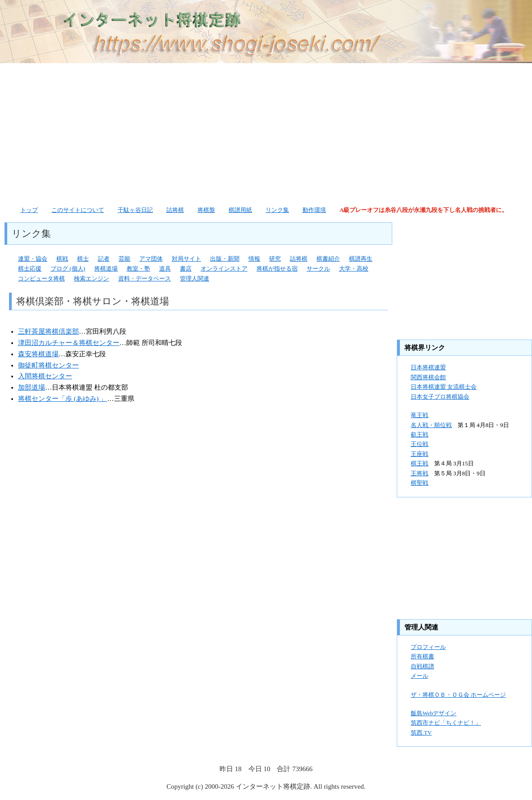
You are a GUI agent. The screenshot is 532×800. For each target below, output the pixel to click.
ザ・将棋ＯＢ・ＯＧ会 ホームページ (458, 695)
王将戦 (420, 473)
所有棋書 (422, 656)
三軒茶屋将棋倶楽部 (48, 331)
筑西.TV (421, 733)
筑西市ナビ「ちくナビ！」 (446, 723)
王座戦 (420, 454)
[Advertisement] (199, 133)
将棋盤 (206, 210)
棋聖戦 (420, 483)
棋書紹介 (328, 259)
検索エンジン (92, 278)
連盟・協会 (33, 259)
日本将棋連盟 (428, 367)
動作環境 (314, 210)
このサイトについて (78, 210)
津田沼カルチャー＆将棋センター (69, 343)
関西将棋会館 (428, 377)
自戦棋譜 (422, 666)
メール (420, 676)
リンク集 (277, 210)
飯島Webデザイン (434, 713)
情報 (254, 259)
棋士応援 (30, 269)
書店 (186, 269)
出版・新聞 (225, 259)
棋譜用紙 (240, 210)
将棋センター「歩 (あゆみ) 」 (63, 399)
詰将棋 (175, 210)
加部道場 (32, 387)
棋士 (83, 259)
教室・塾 (138, 269)
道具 (165, 269)
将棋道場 (106, 269)
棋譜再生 (361, 259)
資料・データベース (144, 278)
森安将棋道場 (38, 354)
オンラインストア (224, 269)
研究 (275, 259)
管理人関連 (195, 278)
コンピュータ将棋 (41, 278)
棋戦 (62, 259)
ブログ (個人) (68, 269)
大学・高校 (354, 269)
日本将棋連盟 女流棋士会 (444, 387)
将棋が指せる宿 (277, 269)
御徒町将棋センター (48, 365)
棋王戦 (420, 463)
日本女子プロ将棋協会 (440, 397)
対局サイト (186, 259)
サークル (318, 269)
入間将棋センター (45, 376)
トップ (29, 210)
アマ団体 (151, 259)
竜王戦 (420, 415)
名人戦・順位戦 (431, 425)
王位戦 (420, 444)
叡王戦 (420, 434)
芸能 (124, 259)
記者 (104, 259)
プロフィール (428, 647)
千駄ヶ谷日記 (135, 210)
